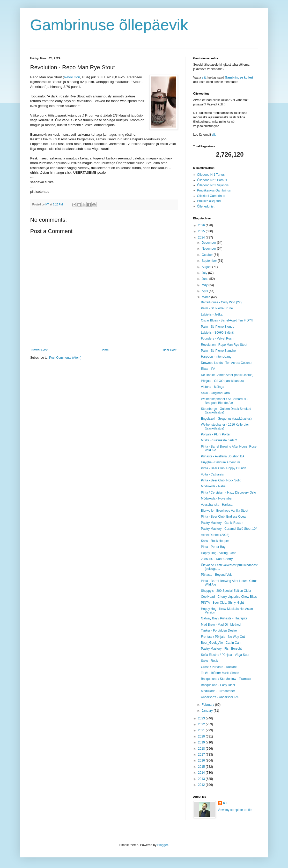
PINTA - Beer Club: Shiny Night (222, 603)
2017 (202, 755)
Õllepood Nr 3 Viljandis (213, 185)
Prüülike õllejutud (209, 201)
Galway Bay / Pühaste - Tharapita (224, 618)
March (206, 297)
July (205, 273)
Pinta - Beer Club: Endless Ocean (224, 517)
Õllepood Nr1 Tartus (211, 175)
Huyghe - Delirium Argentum (220, 462)
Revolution (72, 77)
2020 (202, 736)
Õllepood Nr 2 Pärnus (212, 180)
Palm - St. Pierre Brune (217, 308)
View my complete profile (235, 810)
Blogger (163, 845)
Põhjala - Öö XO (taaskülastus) (222, 381)
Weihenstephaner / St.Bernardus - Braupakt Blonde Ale (224, 401)
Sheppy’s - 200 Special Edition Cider (226, 591)
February (208, 705)
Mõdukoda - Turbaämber (218, 691)
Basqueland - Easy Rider (218, 685)
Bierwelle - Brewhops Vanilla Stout (224, 511)
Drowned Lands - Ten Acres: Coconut (227, 363)
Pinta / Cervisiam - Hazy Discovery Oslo (228, 493)
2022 (202, 724)
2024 (202, 237)
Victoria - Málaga (212, 387)
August (207, 267)
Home (105, 350)
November (209, 249)
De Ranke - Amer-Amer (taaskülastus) (227, 375)
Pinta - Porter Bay (213, 547)
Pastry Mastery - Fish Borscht (221, 649)
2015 (202, 767)
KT (225, 803)
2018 (202, 749)
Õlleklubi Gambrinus (211, 196)
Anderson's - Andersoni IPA (220, 697)
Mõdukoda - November (217, 498)
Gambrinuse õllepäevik (109, 25)
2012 (202, 785)
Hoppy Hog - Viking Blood (219, 553)
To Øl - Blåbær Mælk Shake (220, 673)
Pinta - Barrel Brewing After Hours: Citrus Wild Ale (229, 583)
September (210, 261)
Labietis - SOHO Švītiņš (217, 333)
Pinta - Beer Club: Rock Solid (221, 480)
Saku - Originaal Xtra (215, 393)
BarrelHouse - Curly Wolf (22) (221, 302)
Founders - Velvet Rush (217, 339)
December (209, 243)
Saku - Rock (209, 661)
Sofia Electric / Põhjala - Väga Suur (225, 655)
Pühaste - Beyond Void (217, 575)
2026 (202, 225)
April (205, 291)
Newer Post (40, 350)
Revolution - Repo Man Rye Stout (224, 345)
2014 (202, 773)
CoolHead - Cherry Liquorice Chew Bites (229, 597)
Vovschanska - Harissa (217, 505)
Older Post (169, 350)
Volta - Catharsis (212, 474)
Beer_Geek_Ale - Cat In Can (221, 643)
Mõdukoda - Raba (213, 486)
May (205, 285)
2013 (202, 779)
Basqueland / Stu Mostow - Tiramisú (226, 679)
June (205, 279)
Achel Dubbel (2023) (215, 535)
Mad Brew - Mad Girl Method (221, 625)
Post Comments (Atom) (65, 358)
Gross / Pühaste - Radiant (219, 667)
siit (204, 78)
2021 (202, 730)
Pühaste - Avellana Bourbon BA (223, 456)
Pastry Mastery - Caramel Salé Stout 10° (229, 529)
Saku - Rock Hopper (215, 541)
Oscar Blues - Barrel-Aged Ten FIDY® (227, 320)
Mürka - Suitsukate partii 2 (219, 440)
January (208, 711)
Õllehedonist (206, 206)
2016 (202, 761)
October (208, 255)
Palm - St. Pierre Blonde (217, 327)
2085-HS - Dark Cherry (217, 559)
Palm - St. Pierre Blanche (218, 351)
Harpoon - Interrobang (216, 357)
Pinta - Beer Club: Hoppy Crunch (223, 468)
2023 (202, 718)
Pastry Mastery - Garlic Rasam (222, 523)
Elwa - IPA (208, 369)
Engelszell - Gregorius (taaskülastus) (226, 419)
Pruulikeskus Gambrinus (214, 190)
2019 (202, 742)
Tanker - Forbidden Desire (219, 631)
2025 (202, 231)
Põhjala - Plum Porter (216, 434)
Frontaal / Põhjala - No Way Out (223, 637)
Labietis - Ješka (212, 314)
